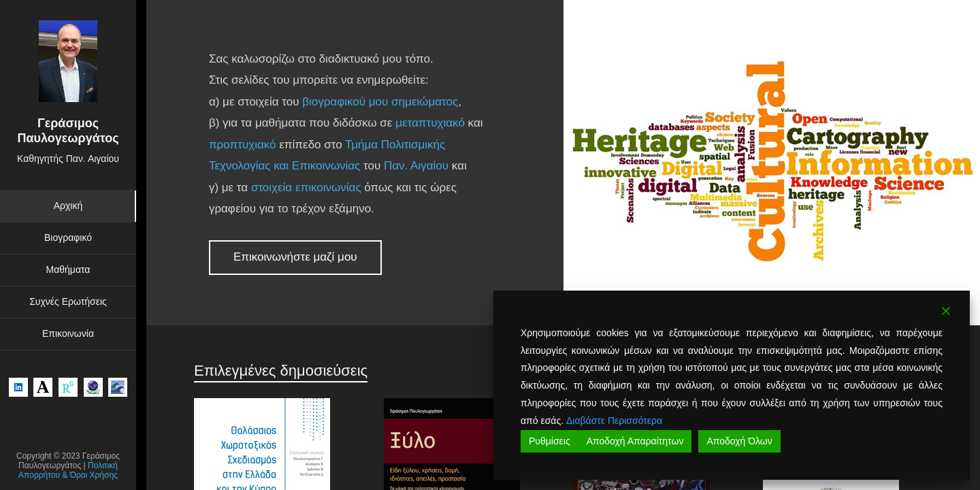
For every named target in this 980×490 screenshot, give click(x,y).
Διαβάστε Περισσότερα (614, 421)
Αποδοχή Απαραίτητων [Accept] (635, 441)
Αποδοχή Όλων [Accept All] (739, 441)
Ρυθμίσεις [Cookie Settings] (550, 441)
